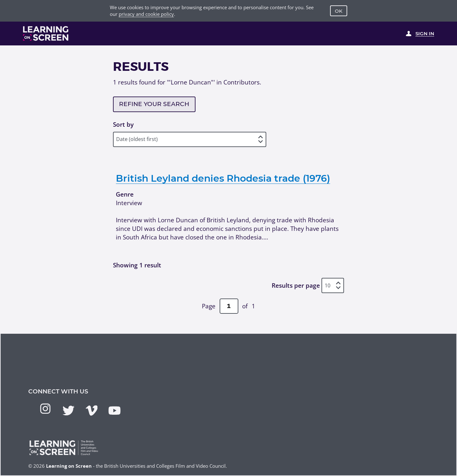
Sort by (123, 124)
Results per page (296, 285)
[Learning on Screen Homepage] (46, 33)
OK (339, 11)
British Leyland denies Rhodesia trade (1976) (223, 178)
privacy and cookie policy (146, 14)
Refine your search (154, 104)
